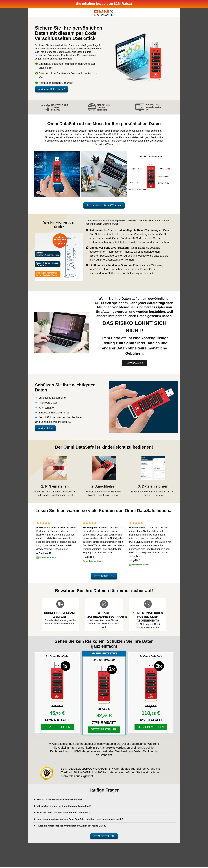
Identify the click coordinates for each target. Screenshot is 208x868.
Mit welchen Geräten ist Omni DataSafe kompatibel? (66, 807)
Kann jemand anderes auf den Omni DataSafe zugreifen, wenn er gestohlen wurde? (84, 820)
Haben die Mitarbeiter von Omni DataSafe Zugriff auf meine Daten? (75, 827)
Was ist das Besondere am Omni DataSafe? (61, 801)
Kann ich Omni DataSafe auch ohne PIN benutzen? (66, 814)
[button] (57, 89)
